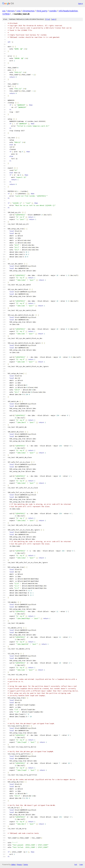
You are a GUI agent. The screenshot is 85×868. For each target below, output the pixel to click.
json (81, 864)
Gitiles (13, 865)
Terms (26, 865)
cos (4, 11)
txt (76, 864)
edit (54, 19)
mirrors (11, 11)
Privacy (19, 865)
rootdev (53, 11)
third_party (42, 11)
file (48, 19)
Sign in (80, 3)
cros (19, 11)
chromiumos (28, 11)
